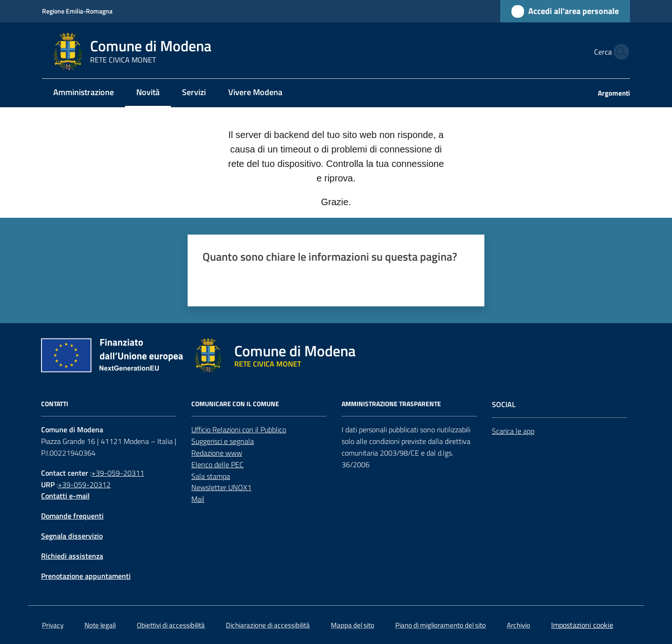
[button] (619, 52)
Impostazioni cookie (582, 625)
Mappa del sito (353, 625)
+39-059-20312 (84, 485)
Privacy (53, 625)
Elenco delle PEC (217, 464)
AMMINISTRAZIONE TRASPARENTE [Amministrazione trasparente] (391, 404)
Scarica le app (513, 431)
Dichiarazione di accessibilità (268, 625)
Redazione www (217, 453)
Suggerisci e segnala (223, 441)
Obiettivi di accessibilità (171, 625)
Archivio (518, 625)
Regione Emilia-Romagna (77, 11)
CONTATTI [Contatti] (55, 404)
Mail (198, 499)
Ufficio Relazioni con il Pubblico (239, 429)
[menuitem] (84, 93)
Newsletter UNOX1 (221, 487)
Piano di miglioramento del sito (441, 625)
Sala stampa (211, 476)
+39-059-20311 (118, 473)
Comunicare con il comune (235, 404)
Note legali (100, 625)
